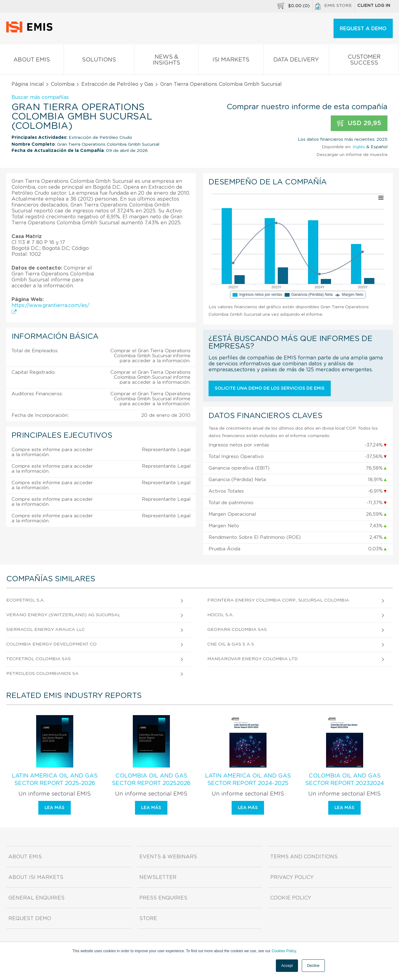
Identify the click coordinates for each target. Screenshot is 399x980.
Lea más (55, 808)
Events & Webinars (168, 857)
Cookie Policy (291, 898)
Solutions (99, 61)
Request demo (30, 919)
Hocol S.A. (220, 615)
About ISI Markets (36, 877)
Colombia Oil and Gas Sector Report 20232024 (345, 780)
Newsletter (158, 877)
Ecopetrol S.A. (25, 600)
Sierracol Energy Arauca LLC (46, 630)
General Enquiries (36, 898)
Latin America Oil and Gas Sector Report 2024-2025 (248, 780)
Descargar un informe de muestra (352, 155)
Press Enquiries (163, 898)
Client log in (374, 6)
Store (148, 919)
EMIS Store (334, 6)
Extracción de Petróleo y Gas (117, 84)
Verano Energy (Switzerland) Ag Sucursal (63, 615)
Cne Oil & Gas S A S (231, 644)
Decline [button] (313, 966)
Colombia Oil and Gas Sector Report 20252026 (151, 780)
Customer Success (364, 61)
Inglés (359, 147)
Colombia (63, 84)
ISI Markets (231, 61)
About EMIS (32, 61)
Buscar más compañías (40, 97)
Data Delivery (296, 61)
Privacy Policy (292, 877)
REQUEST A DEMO (363, 29)
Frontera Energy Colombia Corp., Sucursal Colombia (278, 600)
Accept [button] (287, 966)
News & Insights (166, 61)
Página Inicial (28, 84)
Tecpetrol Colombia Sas (38, 659)
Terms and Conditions (304, 857)
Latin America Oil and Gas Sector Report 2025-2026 (55, 780)
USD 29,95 (359, 123)
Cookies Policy (284, 951)
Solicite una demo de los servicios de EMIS (270, 388)
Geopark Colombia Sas (237, 630)
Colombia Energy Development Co (51, 644)
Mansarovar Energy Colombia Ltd (252, 659)
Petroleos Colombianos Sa (42, 674)
